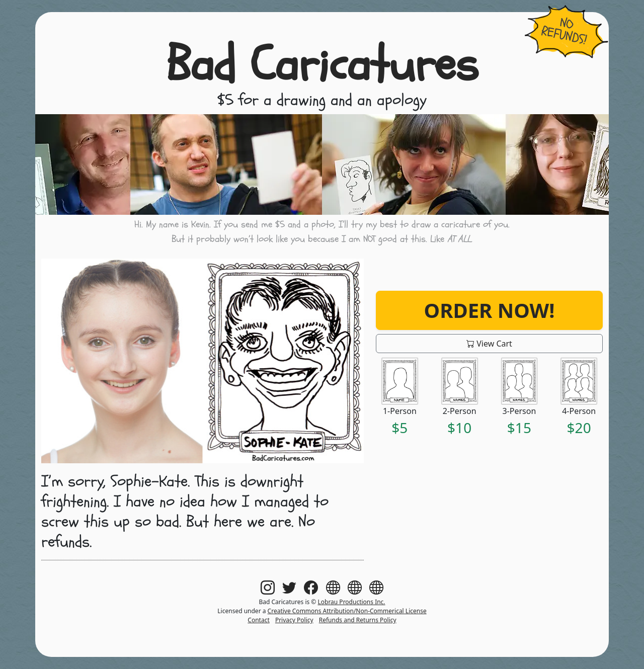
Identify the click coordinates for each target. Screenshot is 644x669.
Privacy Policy (294, 620)
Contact (258, 620)
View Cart (489, 344)
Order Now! (490, 310)
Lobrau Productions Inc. (351, 602)
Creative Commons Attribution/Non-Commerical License (347, 611)
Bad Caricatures (322, 65)
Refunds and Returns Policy (358, 620)
